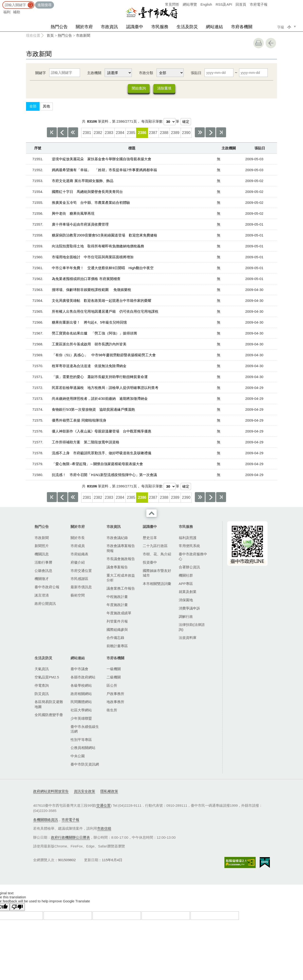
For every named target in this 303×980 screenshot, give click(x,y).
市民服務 (160, 27)
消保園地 (186, 600)
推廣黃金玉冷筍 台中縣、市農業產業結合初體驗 (91, 203)
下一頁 (210, 133)
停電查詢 (42, 686)
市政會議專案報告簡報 (121, 549)
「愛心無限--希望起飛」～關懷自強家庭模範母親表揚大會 (97, 464)
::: (2, 2)
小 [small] (289, 27)
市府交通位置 (81, 571)
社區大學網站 (81, 710)
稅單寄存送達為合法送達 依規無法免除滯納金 (89, 366)
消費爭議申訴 (189, 608)
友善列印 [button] (258, 43)
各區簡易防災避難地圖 (49, 705)
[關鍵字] (65, 73)
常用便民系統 (189, 546)
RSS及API (224, 4)
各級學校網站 (81, 686)
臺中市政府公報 (47, 587)
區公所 (112, 686)
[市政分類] (170, 73)
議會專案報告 (117, 567)
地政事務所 (115, 702)
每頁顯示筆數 (152, 122)
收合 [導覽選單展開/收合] (151, 513)
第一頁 (52, 133)
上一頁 (62, 133)
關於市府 (84, 27)
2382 (98, 133)
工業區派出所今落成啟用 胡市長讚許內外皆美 (89, 344)
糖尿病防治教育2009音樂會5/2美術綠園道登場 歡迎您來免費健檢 (104, 235)
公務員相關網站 (83, 748)
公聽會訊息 (43, 571)
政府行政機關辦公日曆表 (70, 838)
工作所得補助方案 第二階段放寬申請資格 (86, 442)
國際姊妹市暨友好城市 (157, 573)
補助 (17, 12)
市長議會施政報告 (121, 559)
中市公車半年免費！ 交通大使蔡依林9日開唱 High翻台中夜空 (103, 268)
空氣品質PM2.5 (47, 677)
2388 (164, 133)
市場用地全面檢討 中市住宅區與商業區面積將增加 (93, 257)
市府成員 (78, 546)
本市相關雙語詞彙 (157, 584)
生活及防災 (187, 27)
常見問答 (172, 4)
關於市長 (78, 538)
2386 (142, 133)
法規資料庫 (188, 638)
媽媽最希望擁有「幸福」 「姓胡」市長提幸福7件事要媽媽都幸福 (104, 170)
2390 (186, 133)
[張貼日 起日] (219, 73)
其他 (46, 107)
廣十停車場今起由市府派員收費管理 (80, 225)
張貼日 (196, 73)
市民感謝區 (79, 579)
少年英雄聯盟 (81, 719)
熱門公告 (59, 27)
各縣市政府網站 (83, 677)
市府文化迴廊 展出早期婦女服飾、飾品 (82, 181)
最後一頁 (221, 133)
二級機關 (114, 677)
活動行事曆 (43, 563)
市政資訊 (109, 27)
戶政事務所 (115, 694)
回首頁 (241, 4)
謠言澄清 (42, 595)
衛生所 (112, 710)
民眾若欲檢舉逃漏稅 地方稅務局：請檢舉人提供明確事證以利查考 (105, 388)
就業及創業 (188, 592)
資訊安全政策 (85, 791)
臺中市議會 (79, 669)
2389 (175, 133)
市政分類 (146, 73)
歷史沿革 (150, 538)
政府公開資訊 (45, 604)
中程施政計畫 (117, 597)
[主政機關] (118, 73)
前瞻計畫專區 (117, 646)
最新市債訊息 (81, 587)
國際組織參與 (117, 630)
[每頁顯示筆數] (170, 122)
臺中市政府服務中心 (193, 557)
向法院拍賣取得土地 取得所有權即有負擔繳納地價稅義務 (98, 246)
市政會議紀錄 (117, 538)
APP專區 (186, 584)
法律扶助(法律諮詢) (192, 627)
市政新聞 (83, 35)
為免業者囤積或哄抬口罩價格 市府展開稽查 (86, 279)
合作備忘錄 (115, 638)
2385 (131, 133)
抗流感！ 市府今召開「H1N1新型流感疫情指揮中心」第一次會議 (104, 475)
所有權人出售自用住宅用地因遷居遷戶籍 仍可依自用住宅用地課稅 (105, 312)
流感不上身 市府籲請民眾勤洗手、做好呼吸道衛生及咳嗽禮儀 (102, 453)
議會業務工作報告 (121, 589)
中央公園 (78, 756)
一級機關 (114, 669)
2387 (153, 133)
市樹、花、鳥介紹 (157, 554)
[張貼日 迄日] (253, 73)
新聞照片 (42, 546)
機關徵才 (42, 579)
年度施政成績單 (119, 613)
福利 (7, 12)
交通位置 (103, 806)
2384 (120, 133)
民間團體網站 (81, 702)
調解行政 (186, 617)
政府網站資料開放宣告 (51, 791)
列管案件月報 (117, 621)
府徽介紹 (78, 563)
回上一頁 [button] (271, 43)
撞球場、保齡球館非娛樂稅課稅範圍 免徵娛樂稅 (91, 290)
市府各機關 (242, 27)
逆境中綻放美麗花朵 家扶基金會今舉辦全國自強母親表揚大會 (102, 159)
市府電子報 (259, 4)
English (206, 4)
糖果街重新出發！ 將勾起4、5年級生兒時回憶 (89, 323)
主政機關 (94, 73)
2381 (87, 133)
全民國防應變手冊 (49, 715)
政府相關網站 (81, 694)
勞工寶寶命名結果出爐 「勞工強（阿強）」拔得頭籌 (94, 333)
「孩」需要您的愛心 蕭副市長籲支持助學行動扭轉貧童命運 (100, 377)
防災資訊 (42, 694)
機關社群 (186, 576)
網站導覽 (190, 4)
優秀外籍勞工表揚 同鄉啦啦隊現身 (79, 421)
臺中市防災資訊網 (85, 764)
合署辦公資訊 (189, 567)
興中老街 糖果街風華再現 (73, 214)
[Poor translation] (17, 907)
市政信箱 (104, 829)
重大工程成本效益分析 (121, 578)
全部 (33, 107)
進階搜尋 (45, 5)
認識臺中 (135, 27)
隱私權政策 (109, 791)
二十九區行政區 (155, 546)
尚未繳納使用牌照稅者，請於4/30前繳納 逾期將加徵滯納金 (100, 399)
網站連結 (214, 27)
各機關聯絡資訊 (46, 820)
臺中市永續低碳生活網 (85, 729)
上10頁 (73, 133)
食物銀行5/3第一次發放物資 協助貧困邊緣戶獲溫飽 (93, 410)
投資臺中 (150, 563)
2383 (109, 133)
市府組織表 (79, 554)
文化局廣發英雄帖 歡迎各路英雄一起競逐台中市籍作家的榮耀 (102, 301)
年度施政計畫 (117, 605)
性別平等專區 (81, 740)
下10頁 (200, 133)
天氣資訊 (42, 669)
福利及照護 (188, 538)
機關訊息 (42, 554)
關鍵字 (41, 73)
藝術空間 (78, 595)
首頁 (50, 35)
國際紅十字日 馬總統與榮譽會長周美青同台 (87, 192)
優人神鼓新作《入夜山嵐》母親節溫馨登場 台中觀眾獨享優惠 (102, 431)
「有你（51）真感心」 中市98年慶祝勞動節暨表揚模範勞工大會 (104, 355)
